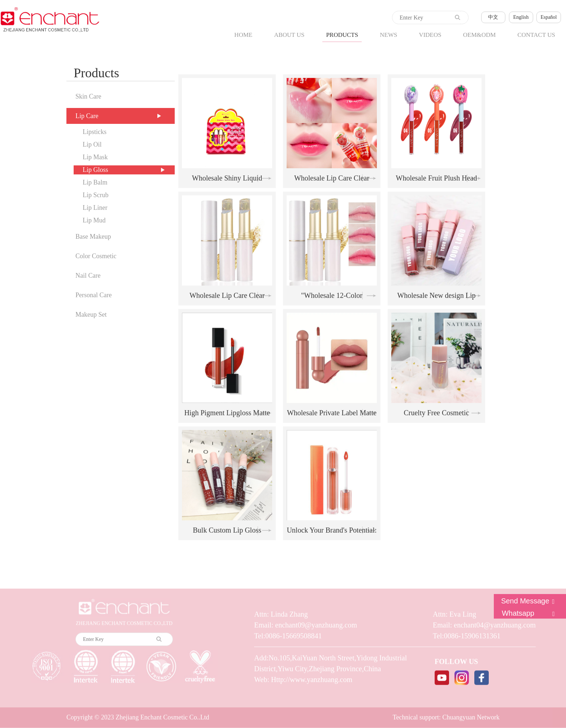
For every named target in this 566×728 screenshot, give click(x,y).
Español (548, 17)
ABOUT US (289, 35)
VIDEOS (430, 35)
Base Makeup (93, 237)
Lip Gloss (95, 170)
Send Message (530, 601)
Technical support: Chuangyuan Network (446, 716)
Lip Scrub (96, 195)
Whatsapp (530, 613)
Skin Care (88, 96)
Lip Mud (94, 220)
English (521, 17)
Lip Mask (95, 157)
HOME (243, 35)
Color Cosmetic (96, 256)
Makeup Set (91, 315)
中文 (493, 17)
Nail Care (88, 276)
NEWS (388, 35)
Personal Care (93, 295)
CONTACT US (536, 35)
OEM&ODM (480, 35)
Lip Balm (95, 182)
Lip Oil (92, 144)
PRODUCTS (342, 35)
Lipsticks (95, 132)
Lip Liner (95, 208)
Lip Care (87, 116)
